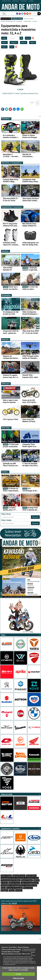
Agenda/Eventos (19, 876)
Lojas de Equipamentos (30, 883)
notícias (35, 21)
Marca (4, 42)
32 (12, 47)
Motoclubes (28, 888)
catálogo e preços (17, 19)
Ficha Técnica (13, 947)
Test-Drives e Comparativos (12, 163)
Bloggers (4, 891)
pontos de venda (29, 19)
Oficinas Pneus (14, 883)
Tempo (33, 42)
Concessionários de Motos (11, 880)
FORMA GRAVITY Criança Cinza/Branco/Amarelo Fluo (20, 93)
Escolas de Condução (14, 888)
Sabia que (6, 384)
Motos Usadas (6, 876)
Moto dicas (6, 428)
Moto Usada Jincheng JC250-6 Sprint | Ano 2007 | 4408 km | (20, 915)
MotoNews (6, 119)
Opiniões (6, 251)
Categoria (14, 42)
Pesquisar (35, 517)
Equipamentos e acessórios (12, 207)
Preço (4, 47)
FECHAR (18, 974)
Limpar (4, 38)
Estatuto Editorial (23, 947)
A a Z (28, 38)
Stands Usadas (27, 880)
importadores (27, 21)
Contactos (5, 947)
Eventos (5, 472)
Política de (18, 978)
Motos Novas (31, 876)
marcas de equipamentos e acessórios (12, 21)
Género (24, 42)
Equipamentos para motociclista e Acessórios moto (20, 878)
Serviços (19, 891)
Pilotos (12, 891)
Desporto (6, 339)
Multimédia (6, 295)
